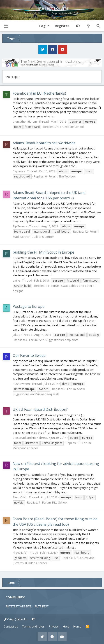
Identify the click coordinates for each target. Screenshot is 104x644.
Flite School (76, 127)
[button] (6, 26)
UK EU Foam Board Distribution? (40, 409)
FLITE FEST (42, 606)
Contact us (11, 626)
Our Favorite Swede (29, 355)
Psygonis (19, 171)
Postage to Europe (29, 306)
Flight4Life (19, 553)
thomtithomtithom (25, 121)
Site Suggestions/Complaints (59, 340)
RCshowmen (21, 384)
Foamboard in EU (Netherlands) (39, 93)
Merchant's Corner (25, 448)
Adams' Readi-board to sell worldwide (44, 143)
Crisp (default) (15, 619)
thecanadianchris (25, 438)
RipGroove (20, 226)
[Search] (98, 26)
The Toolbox (67, 176)
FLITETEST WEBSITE (18, 606)
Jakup (16, 335)
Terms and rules (34, 626)
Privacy (54, 626)
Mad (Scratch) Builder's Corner (33, 237)
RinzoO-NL (20, 497)
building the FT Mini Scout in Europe (43, 252)
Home (77, 626)
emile (16, 280)
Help (66, 626)
